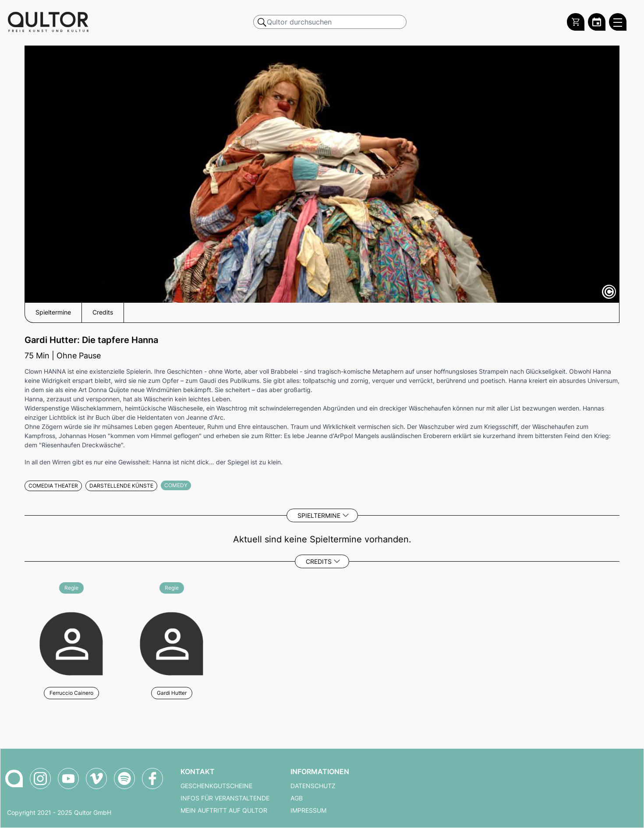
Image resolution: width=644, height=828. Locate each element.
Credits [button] (103, 312)
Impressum (308, 810)
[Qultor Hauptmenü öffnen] (618, 22)
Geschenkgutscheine (216, 786)
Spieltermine (319, 515)
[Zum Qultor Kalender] (597, 22)
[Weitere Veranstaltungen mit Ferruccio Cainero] (71, 642)
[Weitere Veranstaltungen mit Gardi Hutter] (172, 642)
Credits (319, 561)
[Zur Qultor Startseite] (48, 22)
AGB (297, 798)
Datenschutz (313, 786)
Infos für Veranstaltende (225, 798)
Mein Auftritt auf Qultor (224, 810)
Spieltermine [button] (53, 312)
